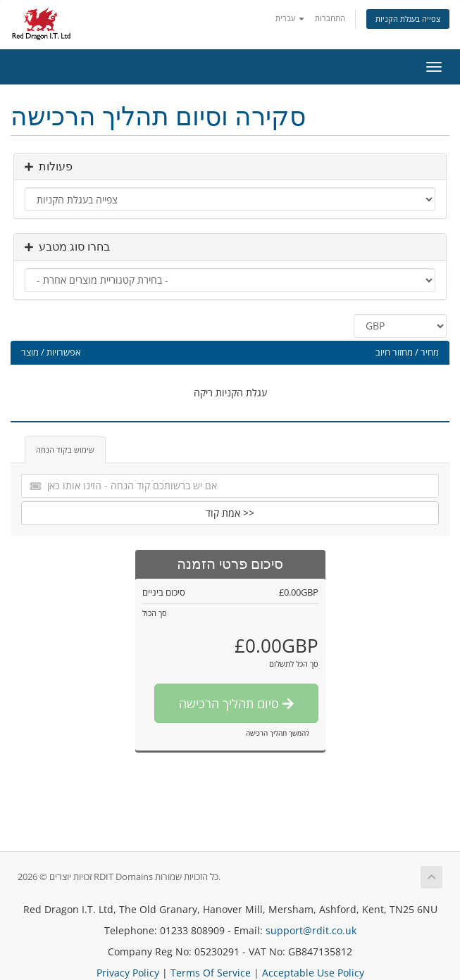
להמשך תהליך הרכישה (278, 733)
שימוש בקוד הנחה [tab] (65, 450)
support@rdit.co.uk (311, 930)
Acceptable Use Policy (313, 973)
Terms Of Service (211, 973)
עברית (290, 18)
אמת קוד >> (230, 513)
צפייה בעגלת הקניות (408, 19)
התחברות (330, 18)
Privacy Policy (128, 973)
